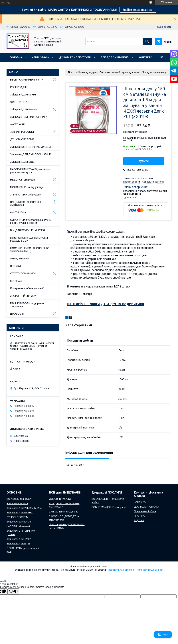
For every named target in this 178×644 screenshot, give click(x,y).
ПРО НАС (16, 281)
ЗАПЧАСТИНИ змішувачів (25, 195)
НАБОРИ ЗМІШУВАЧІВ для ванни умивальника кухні (30, 171)
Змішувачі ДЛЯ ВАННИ (24, 109)
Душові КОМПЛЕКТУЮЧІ (75, 57)
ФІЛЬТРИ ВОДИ (20, 102)
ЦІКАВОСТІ (17, 314)
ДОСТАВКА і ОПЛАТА (146, 507)
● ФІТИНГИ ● (18, 212)
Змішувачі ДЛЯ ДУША (19, 539)
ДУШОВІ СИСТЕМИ (22, 139)
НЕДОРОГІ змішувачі (23, 180)
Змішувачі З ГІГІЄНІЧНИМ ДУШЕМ (30, 147)
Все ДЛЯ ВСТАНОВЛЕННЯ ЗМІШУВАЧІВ (26, 203)
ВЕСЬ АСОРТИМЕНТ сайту (27, 80)
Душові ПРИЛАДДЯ (22, 132)
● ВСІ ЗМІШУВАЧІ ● (17, 503)
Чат (163, 635)
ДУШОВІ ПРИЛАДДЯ (61, 499)
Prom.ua (106, 567)
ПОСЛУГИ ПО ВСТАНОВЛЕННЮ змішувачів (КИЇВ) (30, 250)
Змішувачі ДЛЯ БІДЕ (22, 162)
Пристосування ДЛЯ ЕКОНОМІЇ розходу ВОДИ (29, 239)
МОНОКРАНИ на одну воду (27, 187)
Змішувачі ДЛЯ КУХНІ (23, 95)
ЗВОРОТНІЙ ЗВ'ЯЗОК (23, 296)
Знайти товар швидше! (138, 10)
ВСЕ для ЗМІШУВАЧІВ (115, 57)
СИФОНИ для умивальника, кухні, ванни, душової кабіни (30, 221)
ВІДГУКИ (15, 266)
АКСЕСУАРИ (18, 124)
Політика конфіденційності (149, 570)
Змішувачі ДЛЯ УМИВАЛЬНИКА (29, 117)
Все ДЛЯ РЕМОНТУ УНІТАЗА (28, 230)
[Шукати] (147, 42)
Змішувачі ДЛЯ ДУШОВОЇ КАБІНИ (31, 154)
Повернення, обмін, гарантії (27, 288)
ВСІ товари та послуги (19, 499)
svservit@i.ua (21, 436)
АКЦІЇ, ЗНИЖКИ (20, 259)
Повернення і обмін (145, 511)
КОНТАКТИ (145, 57)
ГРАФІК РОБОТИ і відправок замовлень (27, 305)
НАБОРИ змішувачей (19, 526)
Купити (144, 161)
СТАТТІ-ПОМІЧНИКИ (23, 273)
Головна (16, 57)
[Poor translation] (13, 591)
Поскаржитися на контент (121, 570)
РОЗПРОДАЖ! (19, 87)
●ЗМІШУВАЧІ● (41, 57)
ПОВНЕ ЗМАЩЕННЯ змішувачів (109, 507)
